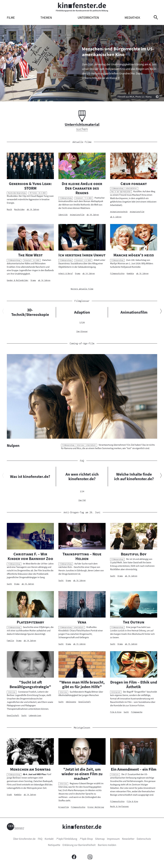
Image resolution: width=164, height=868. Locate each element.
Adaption (82, 312)
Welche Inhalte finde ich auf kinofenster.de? (134, 477)
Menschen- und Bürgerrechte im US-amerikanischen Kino (118, 52)
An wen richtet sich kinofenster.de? (82, 477)
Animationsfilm (134, 312)
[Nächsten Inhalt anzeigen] (161, 312)
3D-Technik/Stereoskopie (30, 312)
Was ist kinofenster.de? (30, 477)
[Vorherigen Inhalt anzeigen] (3, 312)
